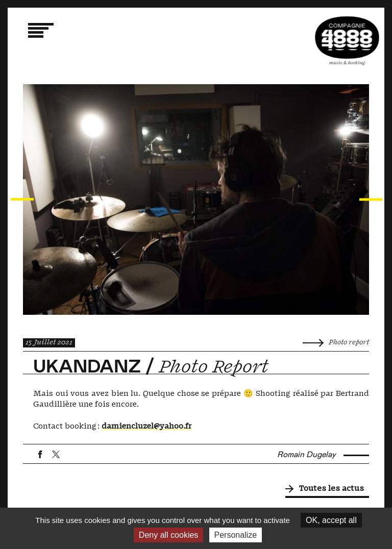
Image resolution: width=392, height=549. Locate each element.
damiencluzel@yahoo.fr (146, 426)
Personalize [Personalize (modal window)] (236, 535)
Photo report (336, 342)
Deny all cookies (169, 535)
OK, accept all (331, 520)
